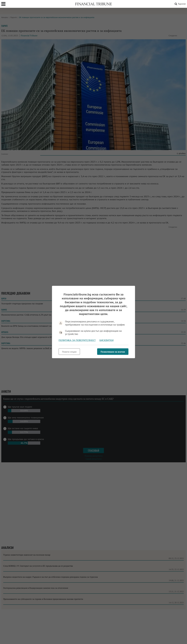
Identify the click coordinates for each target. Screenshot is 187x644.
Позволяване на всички (113, 352)
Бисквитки (106, 340)
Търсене (180, 4)
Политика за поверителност (77, 340)
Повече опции (69, 352)
